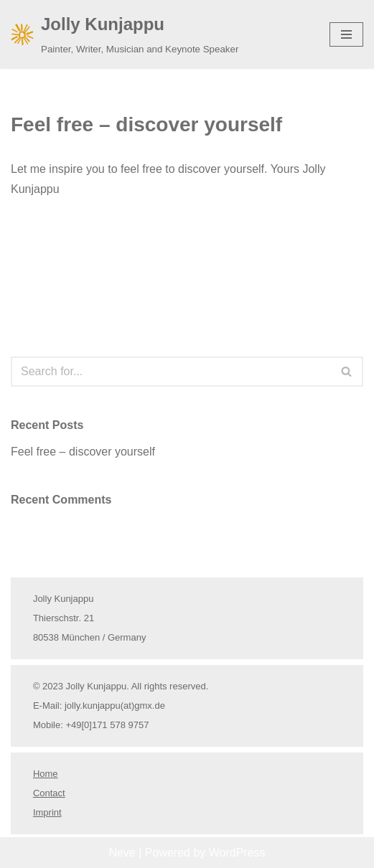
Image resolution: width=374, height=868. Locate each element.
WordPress (237, 853)
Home (46, 774)
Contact (49, 793)
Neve (122, 853)
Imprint (47, 812)
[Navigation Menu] (346, 34)
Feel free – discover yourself (146, 124)
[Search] (171, 372)
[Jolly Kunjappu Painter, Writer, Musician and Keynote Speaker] (125, 34)
